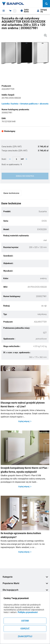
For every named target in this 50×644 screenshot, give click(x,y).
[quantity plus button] (26, 159)
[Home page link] (13, 4)
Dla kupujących (25, 590)
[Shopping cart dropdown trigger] (13, 11)
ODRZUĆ (25, 629)
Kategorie (25, 577)
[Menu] (4, 11)
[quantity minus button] (10, 159)
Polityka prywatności (28, 612)
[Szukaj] (46, 4)
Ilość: (4, 159)
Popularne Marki (25, 583)
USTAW (25, 621)
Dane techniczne (11, 193)
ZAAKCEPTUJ (25, 636)
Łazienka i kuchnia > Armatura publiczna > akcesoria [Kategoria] (25, 104)
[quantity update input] (16, 159)
